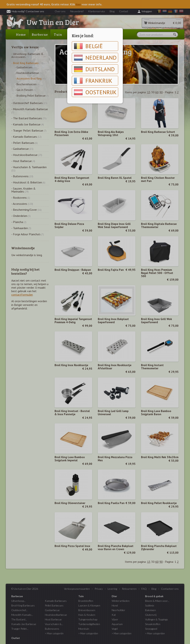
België (88, 46)
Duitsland (94, 69)
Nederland (95, 58)
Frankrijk (93, 81)
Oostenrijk (95, 92)
